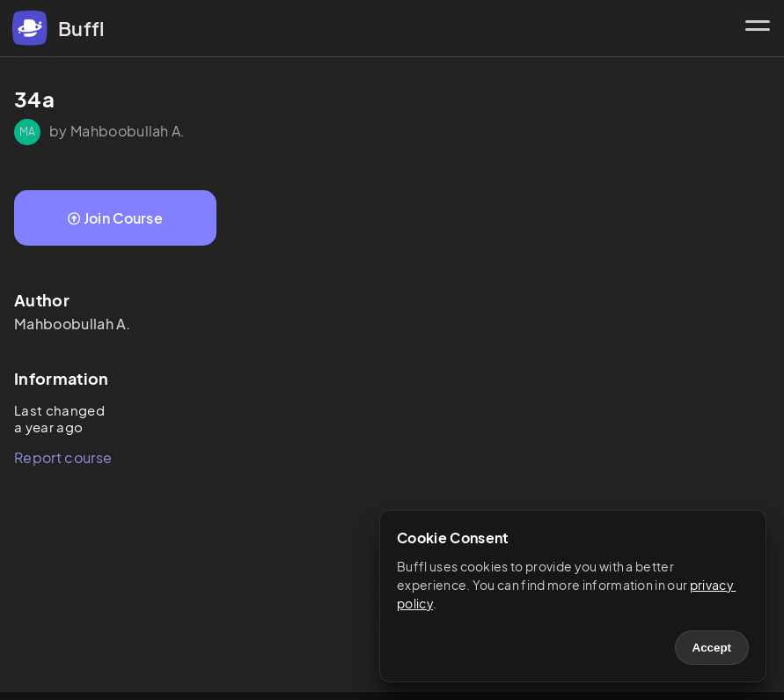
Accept (712, 648)
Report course (63, 457)
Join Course (115, 218)
